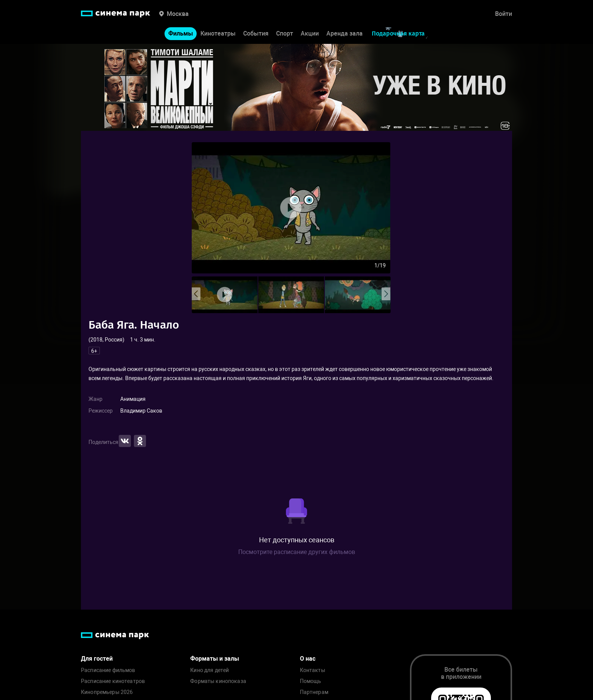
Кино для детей (210, 670)
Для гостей (97, 659)
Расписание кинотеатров (113, 681)
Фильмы (181, 33)
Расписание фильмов (108, 670)
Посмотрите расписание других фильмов (297, 552)
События (256, 33)
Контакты (313, 670)
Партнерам (314, 692)
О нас (308, 659)
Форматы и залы (215, 659)
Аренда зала (345, 33)
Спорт (285, 33)
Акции (310, 33)
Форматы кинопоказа (218, 681)
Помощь (311, 681)
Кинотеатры (218, 33)
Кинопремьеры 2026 (107, 692)
